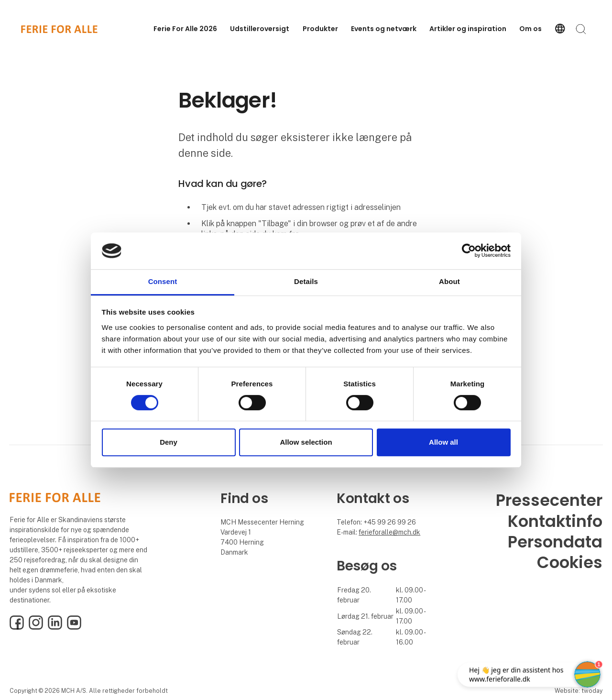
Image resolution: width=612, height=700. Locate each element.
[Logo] (59, 29)
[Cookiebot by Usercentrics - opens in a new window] (469, 251)
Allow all (443, 442)
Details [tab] (306, 281)
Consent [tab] (163, 281)
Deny (169, 442)
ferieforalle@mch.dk (389, 532)
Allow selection (306, 442)
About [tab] (449, 281)
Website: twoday (579, 691)
